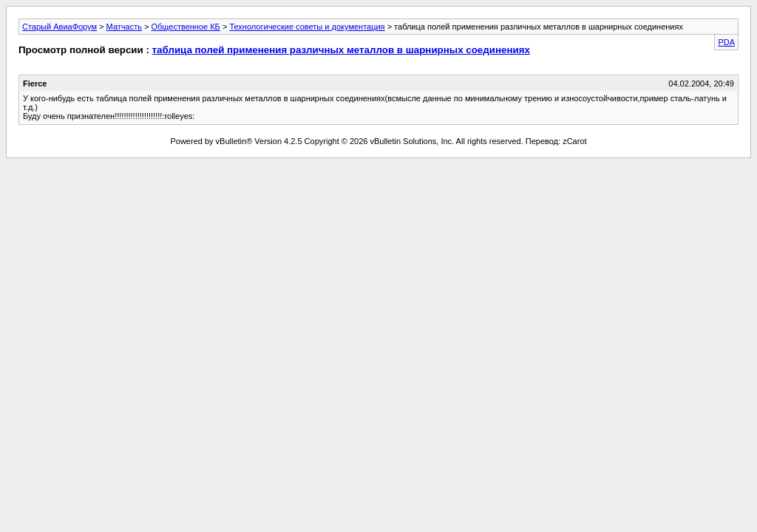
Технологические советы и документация (307, 27)
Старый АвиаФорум (60, 27)
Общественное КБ (185, 27)
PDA (726, 42)
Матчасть (124, 27)
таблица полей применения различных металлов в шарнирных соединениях (341, 50)
